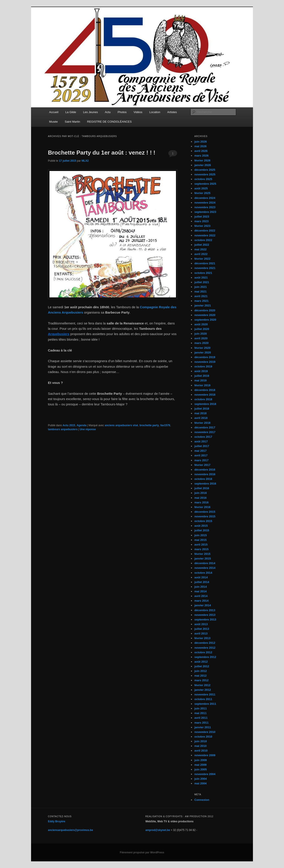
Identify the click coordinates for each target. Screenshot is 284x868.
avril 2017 (201, 455)
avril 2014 (201, 596)
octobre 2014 (203, 573)
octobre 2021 (203, 273)
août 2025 (201, 188)
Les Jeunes (91, 112)
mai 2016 (200, 498)
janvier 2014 (203, 605)
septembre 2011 (205, 704)
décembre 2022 (205, 231)
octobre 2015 (203, 521)
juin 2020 (201, 334)
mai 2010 (200, 746)
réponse (88, 429)
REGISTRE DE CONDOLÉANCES (109, 122)
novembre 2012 (205, 648)
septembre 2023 (205, 212)
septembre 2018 (205, 404)
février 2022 (202, 259)
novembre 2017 (205, 432)
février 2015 (202, 554)
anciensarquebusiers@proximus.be (70, 830)
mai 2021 (200, 292)
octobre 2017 (203, 437)
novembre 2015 (205, 516)
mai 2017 (200, 451)
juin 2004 (201, 779)
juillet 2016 (202, 488)
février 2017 (202, 465)
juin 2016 (201, 493)
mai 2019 (200, 380)
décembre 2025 (205, 170)
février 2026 (202, 160)
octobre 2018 (203, 399)
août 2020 (201, 324)
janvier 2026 (203, 165)
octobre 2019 (203, 366)
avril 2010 (201, 751)
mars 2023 (201, 221)
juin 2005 (201, 769)
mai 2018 (200, 413)
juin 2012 (201, 671)
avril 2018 (201, 418)
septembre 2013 (205, 620)
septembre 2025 (205, 184)
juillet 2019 (202, 376)
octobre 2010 (203, 737)
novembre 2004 (205, 774)
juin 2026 (201, 142)
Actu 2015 (69, 425)
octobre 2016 (203, 479)
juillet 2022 (202, 245)
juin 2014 (201, 587)
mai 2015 (200, 540)
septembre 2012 (205, 657)
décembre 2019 (205, 357)
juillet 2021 (202, 282)
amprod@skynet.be (158, 830)
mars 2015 (201, 549)
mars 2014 (201, 601)
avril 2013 (201, 633)
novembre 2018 (205, 395)
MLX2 (85, 161)
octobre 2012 (203, 652)
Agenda (81, 425)
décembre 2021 (205, 263)
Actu (108, 112)
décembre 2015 (205, 512)
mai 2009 (200, 765)
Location (155, 112)
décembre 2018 (205, 390)
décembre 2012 (205, 643)
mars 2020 (201, 343)
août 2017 (201, 441)
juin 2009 (201, 760)
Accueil (54, 112)
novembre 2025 (205, 174)
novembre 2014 (205, 568)
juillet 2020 (202, 329)
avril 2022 (201, 254)
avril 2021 (201, 296)
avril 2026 (201, 151)
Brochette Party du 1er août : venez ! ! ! (102, 153)
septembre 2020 (205, 320)
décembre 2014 (205, 563)
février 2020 (202, 348)
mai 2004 (200, 783)
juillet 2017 (202, 446)
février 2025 (202, 193)
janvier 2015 (203, 559)
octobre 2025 (203, 179)
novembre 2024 (205, 203)
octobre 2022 (203, 240)
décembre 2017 (205, 427)
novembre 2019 (205, 362)
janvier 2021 (203, 305)
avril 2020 (201, 338)
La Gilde (71, 112)
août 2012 (201, 662)
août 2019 (201, 371)
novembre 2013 (205, 615)
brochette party (149, 425)
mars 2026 (201, 156)
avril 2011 (201, 718)
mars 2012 (201, 680)
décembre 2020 (205, 310)
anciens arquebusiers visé (121, 425)
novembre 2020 (205, 315)
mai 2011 (200, 713)
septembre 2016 (205, 484)
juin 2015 (201, 535)
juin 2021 (201, 287)
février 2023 (202, 226)
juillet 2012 (202, 666)
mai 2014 (200, 591)
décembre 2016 (205, 470)
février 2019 (202, 385)
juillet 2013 (202, 629)
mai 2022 (200, 249)
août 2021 (201, 278)
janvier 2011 (203, 727)
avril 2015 (201, 545)
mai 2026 (200, 146)
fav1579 (165, 425)
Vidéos (138, 112)
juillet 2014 (202, 582)
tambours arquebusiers (63, 429)
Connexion (202, 800)
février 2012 (202, 685)
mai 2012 (200, 676)
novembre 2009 (205, 755)
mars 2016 (201, 502)
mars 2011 (201, 723)
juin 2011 (201, 708)
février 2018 (202, 423)
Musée (53, 122)
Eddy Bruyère (57, 821)
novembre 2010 (205, 732)
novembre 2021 (205, 268)
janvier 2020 (203, 353)
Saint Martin (72, 122)
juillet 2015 (202, 530)
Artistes (172, 112)
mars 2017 (201, 460)
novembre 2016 (205, 474)
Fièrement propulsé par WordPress (142, 852)
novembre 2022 (205, 235)
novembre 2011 (205, 694)
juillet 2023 (202, 217)
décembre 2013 (205, 610)
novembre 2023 (205, 207)
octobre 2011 (203, 699)
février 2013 (202, 638)
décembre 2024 (205, 198)
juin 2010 (201, 741)
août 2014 (201, 577)
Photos (122, 112)
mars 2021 (201, 301)
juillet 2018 (202, 409)
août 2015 (201, 526)
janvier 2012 (203, 690)
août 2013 (201, 624)
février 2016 (202, 507)
